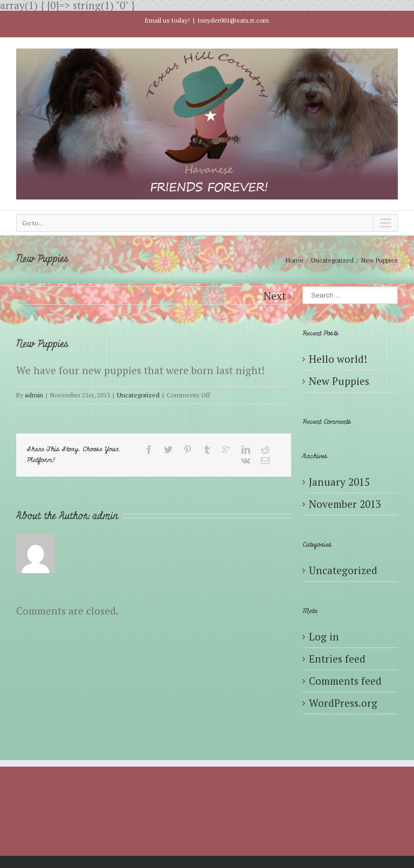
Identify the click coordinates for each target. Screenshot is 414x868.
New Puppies (339, 381)
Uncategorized (332, 260)
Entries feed (337, 659)
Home (295, 260)
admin (34, 395)
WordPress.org (343, 703)
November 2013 (345, 504)
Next (275, 296)
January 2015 (339, 482)
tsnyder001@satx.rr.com (233, 20)
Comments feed (345, 681)
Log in (324, 636)
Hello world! (338, 359)
